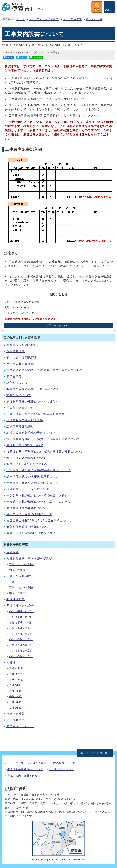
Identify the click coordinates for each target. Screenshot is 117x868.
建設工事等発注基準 (20, 427)
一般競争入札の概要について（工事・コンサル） (40, 502)
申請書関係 (14, 376)
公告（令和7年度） (21, 657)
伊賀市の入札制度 (19, 576)
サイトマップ (16, 763)
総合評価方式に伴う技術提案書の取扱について (39, 470)
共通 (12, 582)
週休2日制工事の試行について (27, 464)
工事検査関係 (16, 720)
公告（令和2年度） (21, 628)
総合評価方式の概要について (26, 458)
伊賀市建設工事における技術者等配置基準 (36, 414)
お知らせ (13, 552)
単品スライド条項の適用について (29, 514)
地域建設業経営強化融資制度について (33, 433)
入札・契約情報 (72, 19)
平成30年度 (16, 674)
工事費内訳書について (22, 408)
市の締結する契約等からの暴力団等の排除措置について (45, 370)
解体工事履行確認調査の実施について (33, 533)
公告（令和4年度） (21, 639)
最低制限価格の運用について (26, 508)
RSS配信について (64, 763)
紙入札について (17, 383)
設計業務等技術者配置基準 (25, 420)
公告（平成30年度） (22, 617)
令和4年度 (16, 697)
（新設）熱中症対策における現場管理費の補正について (45, 452)
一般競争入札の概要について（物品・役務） (37, 495)
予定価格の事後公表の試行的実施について (36, 483)
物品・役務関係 (19, 570)
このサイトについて (62, 769)
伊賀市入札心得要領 (20, 364)
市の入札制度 (94, 19)
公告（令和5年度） (21, 645)
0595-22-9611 (33, 799)
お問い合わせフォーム (59, 326)
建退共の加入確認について (25, 445)
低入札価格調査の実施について (28, 527)
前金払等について (19, 395)
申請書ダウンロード (20, 726)
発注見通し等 (16, 599)
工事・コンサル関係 (21, 564)
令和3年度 (16, 691)
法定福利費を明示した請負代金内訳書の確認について (43, 439)
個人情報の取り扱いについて (25, 769)
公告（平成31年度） (22, 623)
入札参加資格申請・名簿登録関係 (29, 559)
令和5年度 (16, 702)
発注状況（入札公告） (22, 606)
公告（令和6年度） (21, 651)
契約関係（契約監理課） (23, 345)
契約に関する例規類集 (22, 358)
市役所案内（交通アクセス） (25, 776)
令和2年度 (16, 685)
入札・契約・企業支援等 (44, 19)
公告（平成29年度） (22, 611)
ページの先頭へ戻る (98, 753)
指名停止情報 (16, 714)
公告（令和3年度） (21, 634)
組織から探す (39, 763)
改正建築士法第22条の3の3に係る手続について (39, 520)
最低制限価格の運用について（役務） (33, 401)
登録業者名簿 (16, 351)
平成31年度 (16, 680)
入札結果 (13, 662)
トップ (20, 19)
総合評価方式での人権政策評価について (34, 477)
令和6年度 (16, 708)
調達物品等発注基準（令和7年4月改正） (34, 389)
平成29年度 (16, 668)
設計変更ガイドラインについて (28, 489)
